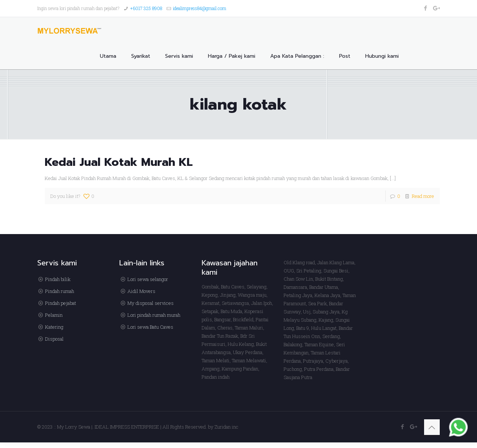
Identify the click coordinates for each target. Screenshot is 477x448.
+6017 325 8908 (146, 8)
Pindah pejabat (61, 303)
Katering (54, 327)
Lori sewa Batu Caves (150, 327)
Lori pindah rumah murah (154, 315)
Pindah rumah (60, 291)
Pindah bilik (58, 279)
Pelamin (54, 315)
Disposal (54, 339)
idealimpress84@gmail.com (200, 8)
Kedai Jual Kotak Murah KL (119, 162)
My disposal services (151, 303)
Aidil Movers (141, 291)
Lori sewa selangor (148, 279)
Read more (423, 196)
